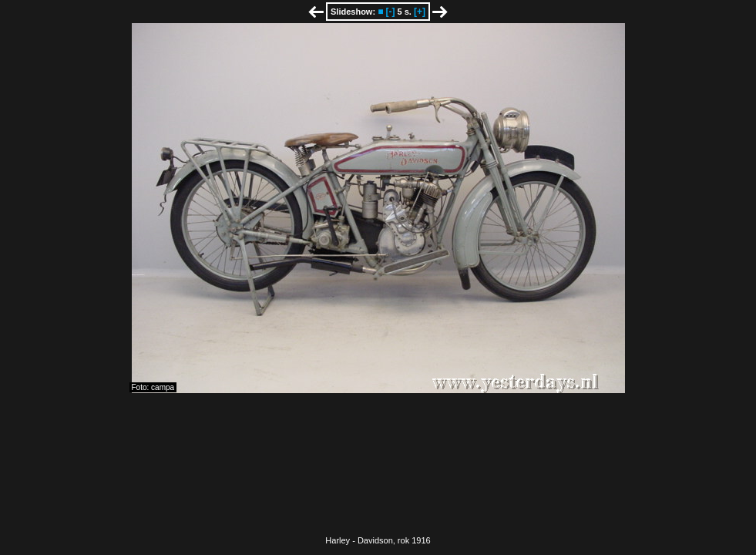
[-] (390, 12)
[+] (420, 12)
